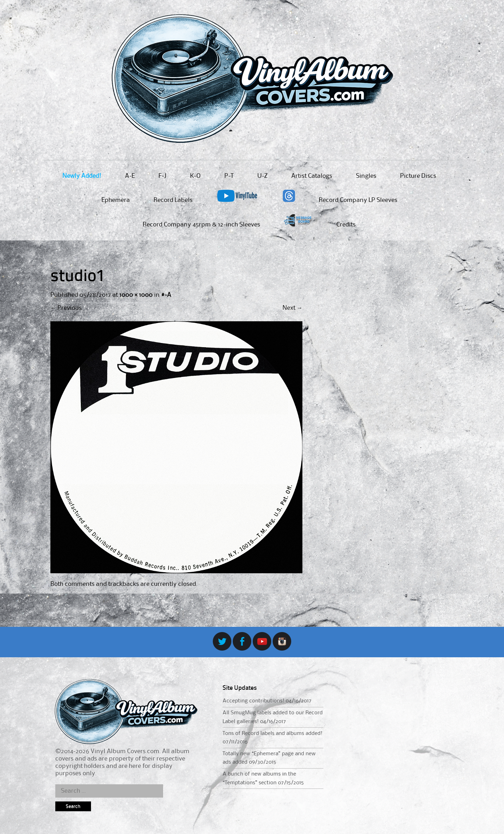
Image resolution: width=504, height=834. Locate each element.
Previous (66, 308)
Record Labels (173, 200)
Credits (346, 225)
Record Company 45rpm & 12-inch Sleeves (201, 225)
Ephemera (116, 200)
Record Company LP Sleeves (358, 200)
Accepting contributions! (253, 701)
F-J (162, 176)
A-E (130, 176)
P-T (229, 176)
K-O (195, 176)
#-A (166, 295)
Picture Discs (418, 176)
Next (292, 308)
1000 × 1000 (136, 295)
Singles (366, 176)
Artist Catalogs (312, 176)
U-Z (262, 176)
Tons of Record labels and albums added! (272, 734)
